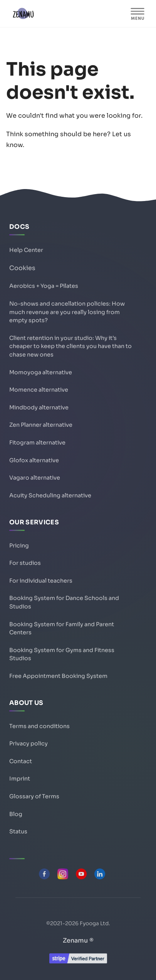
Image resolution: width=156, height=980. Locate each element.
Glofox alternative (34, 460)
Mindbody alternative (39, 407)
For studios (25, 563)
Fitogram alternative (37, 443)
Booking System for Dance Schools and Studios (64, 602)
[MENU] (138, 14)
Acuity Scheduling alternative (50, 495)
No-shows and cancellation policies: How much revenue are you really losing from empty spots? (67, 312)
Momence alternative (39, 390)
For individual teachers (41, 581)
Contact (21, 761)
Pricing (19, 546)
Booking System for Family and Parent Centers (62, 629)
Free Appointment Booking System (58, 676)
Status (18, 831)
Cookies (22, 268)
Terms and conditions (39, 726)
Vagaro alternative (35, 478)
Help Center (26, 250)
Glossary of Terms (34, 796)
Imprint (20, 779)
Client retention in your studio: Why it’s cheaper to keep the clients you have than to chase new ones (70, 346)
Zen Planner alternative (41, 425)
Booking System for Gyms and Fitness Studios (62, 654)
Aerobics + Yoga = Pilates (44, 286)
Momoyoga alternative (41, 372)
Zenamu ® (78, 940)
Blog (16, 814)
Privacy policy (29, 743)
